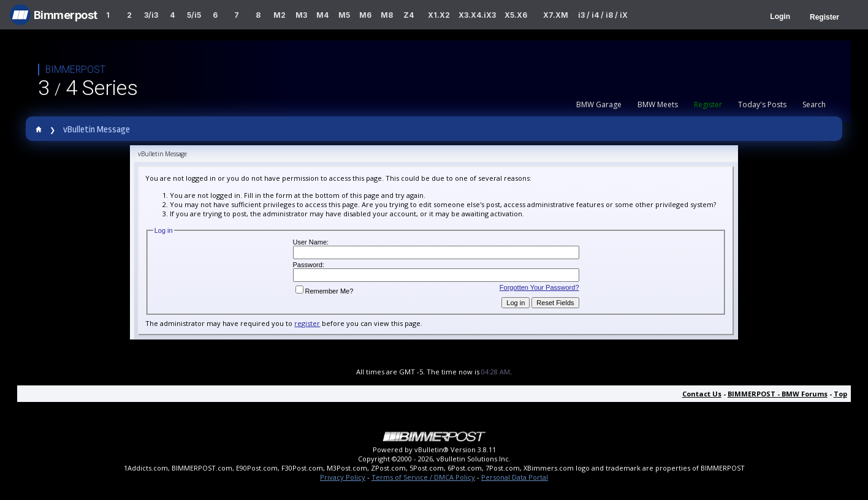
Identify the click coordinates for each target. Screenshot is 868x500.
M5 (344, 15)
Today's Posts (762, 104)
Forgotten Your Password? (539, 287)
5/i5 (194, 15)
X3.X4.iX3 (478, 15)
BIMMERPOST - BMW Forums (778, 394)
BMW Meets (658, 104)
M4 (322, 15)
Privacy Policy (343, 477)
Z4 (409, 15)
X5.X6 (516, 15)
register (307, 323)
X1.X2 (439, 15)
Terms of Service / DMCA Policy (423, 477)
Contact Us (702, 394)
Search (814, 104)
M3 (301, 15)
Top (840, 394)
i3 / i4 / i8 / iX (603, 15)
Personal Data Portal (515, 477)
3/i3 (151, 15)
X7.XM (556, 15)
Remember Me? (325, 291)
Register (824, 17)
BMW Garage (599, 104)
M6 (365, 15)
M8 (387, 15)
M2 (280, 15)
